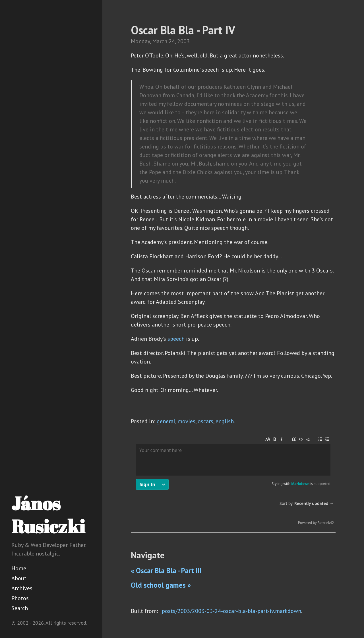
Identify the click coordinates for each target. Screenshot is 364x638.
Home (19, 568)
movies (186, 421)
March (160, 41)
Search (20, 608)
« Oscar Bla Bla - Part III (166, 571)
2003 (183, 41)
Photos (20, 598)
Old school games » (161, 585)
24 (172, 41)
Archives (22, 588)
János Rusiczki (48, 515)
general (166, 421)
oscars (205, 421)
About (19, 578)
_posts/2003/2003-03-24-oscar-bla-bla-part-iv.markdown (230, 611)
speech (176, 339)
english (225, 421)
